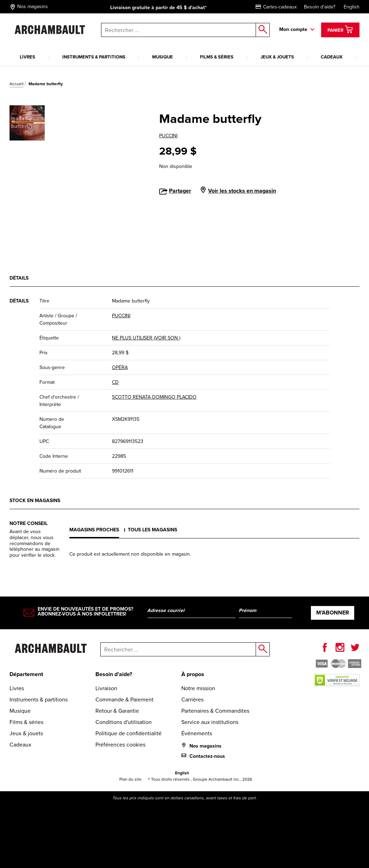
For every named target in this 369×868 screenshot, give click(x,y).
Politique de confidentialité (129, 733)
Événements (197, 733)
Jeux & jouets (277, 57)
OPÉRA (120, 367)
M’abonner (333, 613)
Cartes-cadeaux (276, 7)
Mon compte (293, 29)
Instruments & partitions (94, 57)
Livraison (106, 688)
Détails (19, 278)
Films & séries (217, 57)
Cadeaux (332, 57)
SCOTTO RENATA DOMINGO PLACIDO (154, 397)
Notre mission (198, 688)
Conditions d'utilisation (124, 722)
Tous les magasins (152, 530)
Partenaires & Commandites (215, 711)
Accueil (17, 84)
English (352, 7)
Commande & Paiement (124, 700)
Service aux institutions (210, 722)
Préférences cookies (120, 745)
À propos (193, 674)
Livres (27, 57)
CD (115, 382)
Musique (162, 57)
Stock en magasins (35, 501)
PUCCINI (168, 136)
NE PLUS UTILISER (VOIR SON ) (146, 338)
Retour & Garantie (117, 711)
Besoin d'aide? (320, 7)
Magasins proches (94, 530)
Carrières (192, 700)
